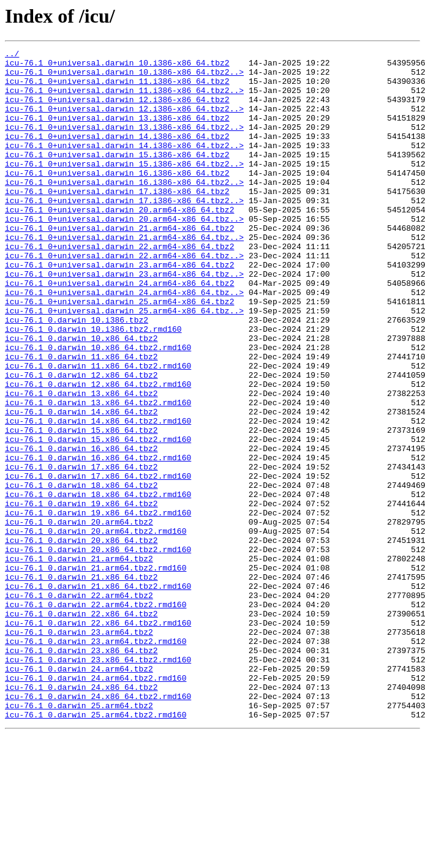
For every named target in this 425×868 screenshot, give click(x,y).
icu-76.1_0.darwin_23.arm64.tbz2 (79, 749)
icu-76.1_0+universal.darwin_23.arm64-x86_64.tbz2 (119, 309)
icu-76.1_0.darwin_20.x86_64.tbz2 (81, 639)
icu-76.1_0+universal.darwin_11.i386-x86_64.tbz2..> (124, 99)
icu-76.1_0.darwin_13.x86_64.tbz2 (81, 463)
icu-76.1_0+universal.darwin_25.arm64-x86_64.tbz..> (124, 364)
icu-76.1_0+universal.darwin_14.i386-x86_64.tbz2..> (124, 165)
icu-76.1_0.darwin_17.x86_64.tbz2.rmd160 (98, 562)
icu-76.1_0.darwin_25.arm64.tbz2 (79, 837)
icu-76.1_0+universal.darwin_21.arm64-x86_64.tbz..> (124, 275)
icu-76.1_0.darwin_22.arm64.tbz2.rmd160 (96, 716)
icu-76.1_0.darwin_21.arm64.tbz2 (79, 661)
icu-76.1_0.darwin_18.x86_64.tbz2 (81, 573)
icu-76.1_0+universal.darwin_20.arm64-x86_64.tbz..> (124, 253)
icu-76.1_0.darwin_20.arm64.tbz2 (79, 617)
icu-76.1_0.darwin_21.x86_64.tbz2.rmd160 (98, 694)
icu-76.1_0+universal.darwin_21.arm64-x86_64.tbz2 (119, 264)
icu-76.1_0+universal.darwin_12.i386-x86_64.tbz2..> (124, 121)
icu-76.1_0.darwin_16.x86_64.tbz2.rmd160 (98, 540)
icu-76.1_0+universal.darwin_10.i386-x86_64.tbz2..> (124, 77)
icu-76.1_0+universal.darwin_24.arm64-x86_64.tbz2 (119, 331)
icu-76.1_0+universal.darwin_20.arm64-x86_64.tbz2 (119, 242)
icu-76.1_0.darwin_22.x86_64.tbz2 (81, 727)
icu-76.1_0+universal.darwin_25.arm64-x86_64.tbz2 (119, 353)
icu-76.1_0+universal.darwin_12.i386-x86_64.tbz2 (117, 110)
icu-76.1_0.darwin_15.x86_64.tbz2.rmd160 (98, 518)
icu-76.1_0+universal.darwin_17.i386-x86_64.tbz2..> (124, 231)
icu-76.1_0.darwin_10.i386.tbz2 (77, 375)
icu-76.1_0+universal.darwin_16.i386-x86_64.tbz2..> (124, 209)
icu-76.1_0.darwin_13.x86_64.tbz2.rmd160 (98, 474)
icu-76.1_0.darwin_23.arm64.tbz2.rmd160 (96, 760)
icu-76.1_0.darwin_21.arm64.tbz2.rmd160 (96, 672)
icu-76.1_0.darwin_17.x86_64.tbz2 (81, 551)
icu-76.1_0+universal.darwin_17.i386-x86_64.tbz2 (117, 220)
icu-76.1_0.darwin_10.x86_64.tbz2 (81, 397)
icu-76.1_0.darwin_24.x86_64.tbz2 (81, 815)
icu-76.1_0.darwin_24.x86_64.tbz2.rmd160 (98, 826)
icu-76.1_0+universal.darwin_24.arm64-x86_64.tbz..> (124, 342)
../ (12, 55)
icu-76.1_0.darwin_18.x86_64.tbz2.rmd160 (98, 584)
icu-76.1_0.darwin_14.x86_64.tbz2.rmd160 (98, 496)
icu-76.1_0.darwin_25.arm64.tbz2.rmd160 (96, 848)
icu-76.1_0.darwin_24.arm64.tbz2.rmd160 (96, 804)
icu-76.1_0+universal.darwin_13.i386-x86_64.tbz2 (117, 132)
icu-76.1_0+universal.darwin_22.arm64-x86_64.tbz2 (119, 286)
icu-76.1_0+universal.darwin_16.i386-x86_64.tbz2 (117, 198)
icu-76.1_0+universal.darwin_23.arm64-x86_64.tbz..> (124, 320)
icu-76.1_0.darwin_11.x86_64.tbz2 (81, 419)
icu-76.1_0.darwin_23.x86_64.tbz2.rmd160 (98, 782)
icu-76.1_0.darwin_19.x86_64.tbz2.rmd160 (98, 606)
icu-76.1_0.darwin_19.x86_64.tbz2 (81, 595)
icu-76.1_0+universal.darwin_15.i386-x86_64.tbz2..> (124, 187)
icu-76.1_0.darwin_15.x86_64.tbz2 (81, 507)
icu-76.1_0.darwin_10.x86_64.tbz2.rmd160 (98, 408)
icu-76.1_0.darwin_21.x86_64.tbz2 (81, 683)
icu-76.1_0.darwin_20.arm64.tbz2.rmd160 (96, 628)
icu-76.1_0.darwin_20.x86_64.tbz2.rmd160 (98, 650)
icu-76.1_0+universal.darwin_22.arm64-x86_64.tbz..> (124, 297)
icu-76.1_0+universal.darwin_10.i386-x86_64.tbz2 (117, 66)
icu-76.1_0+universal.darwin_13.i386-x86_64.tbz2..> (124, 143)
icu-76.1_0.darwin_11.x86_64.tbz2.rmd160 (98, 430)
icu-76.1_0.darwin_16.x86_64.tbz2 (81, 529)
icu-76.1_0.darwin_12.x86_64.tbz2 (81, 441)
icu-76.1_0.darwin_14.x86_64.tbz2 (81, 485)
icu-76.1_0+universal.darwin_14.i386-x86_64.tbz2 (117, 154)
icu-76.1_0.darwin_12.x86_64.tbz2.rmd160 (98, 452)
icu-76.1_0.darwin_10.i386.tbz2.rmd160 (93, 386)
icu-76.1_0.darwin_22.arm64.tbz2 (79, 705)
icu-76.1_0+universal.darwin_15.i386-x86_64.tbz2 (117, 176)
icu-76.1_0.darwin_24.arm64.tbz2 (79, 793)
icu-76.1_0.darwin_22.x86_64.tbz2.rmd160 (98, 738)
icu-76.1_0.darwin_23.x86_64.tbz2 (81, 771)
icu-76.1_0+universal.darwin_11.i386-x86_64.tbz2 (117, 88)
